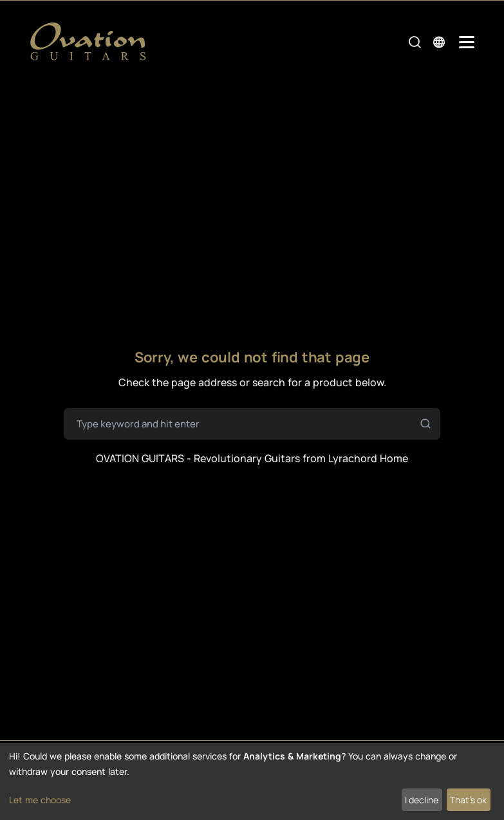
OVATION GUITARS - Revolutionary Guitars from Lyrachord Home (252, 458)
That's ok (468, 800)
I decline (422, 800)
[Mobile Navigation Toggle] (467, 42)
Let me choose (40, 800)
